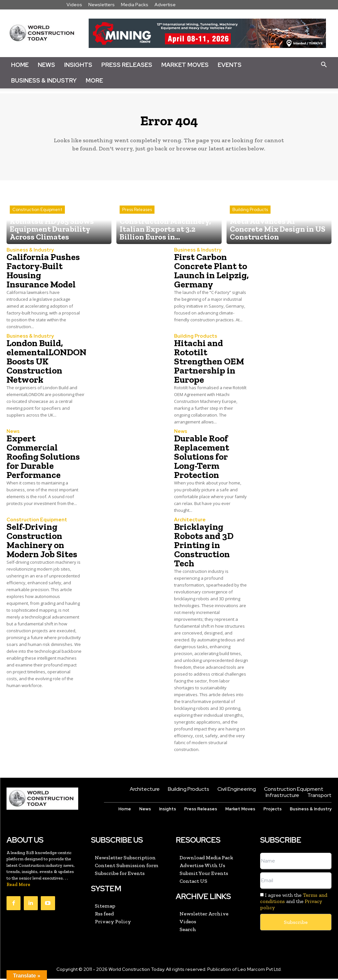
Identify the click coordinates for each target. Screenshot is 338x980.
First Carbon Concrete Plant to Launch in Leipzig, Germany (211, 274)
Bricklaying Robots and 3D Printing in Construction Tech (204, 547)
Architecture (189, 522)
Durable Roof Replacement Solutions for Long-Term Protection (202, 459)
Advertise (165, 5)
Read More (18, 886)
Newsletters (102, 5)
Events (230, 65)
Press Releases (127, 65)
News (46, 65)
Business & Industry (44, 80)
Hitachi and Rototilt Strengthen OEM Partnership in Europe (209, 364)
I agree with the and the (294, 903)
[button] (324, 65)
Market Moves (185, 65)
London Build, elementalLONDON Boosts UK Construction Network (46, 364)
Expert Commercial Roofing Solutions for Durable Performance (43, 459)
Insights (78, 65)
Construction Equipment (37, 225)
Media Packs (135, 5)
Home (20, 65)
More (94, 80)
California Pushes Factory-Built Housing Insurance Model (43, 274)
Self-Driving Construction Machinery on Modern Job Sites (42, 543)
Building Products (250, 225)
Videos (74, 5)
